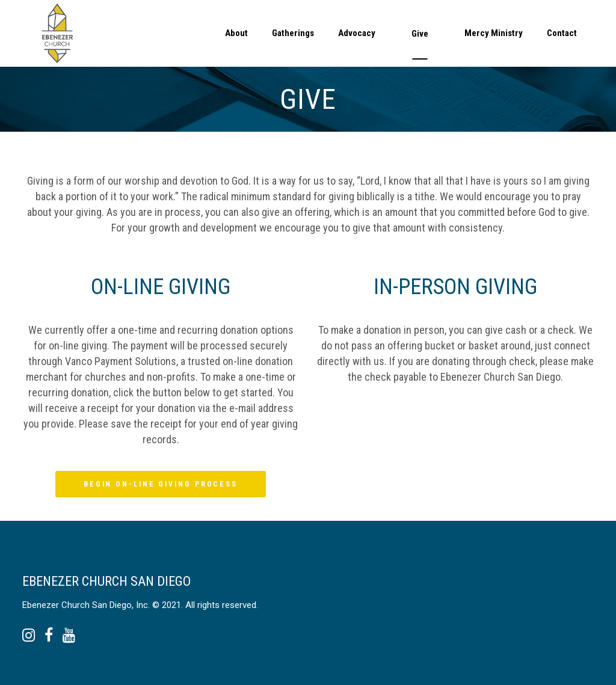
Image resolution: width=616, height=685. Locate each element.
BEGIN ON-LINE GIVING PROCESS (161, 484)
